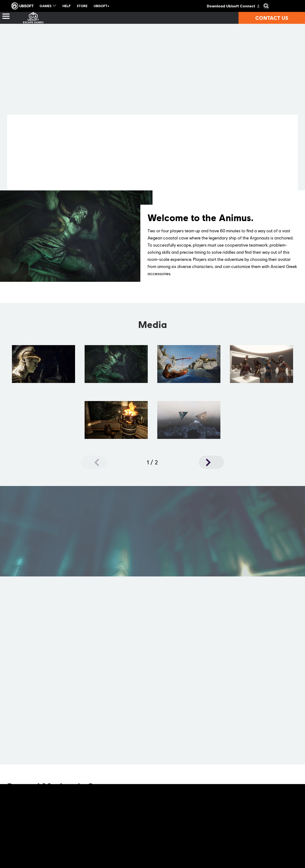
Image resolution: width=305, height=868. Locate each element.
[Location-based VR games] (69, 18)
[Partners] (180, 18)
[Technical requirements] (238, 18)
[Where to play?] (136, 18)
